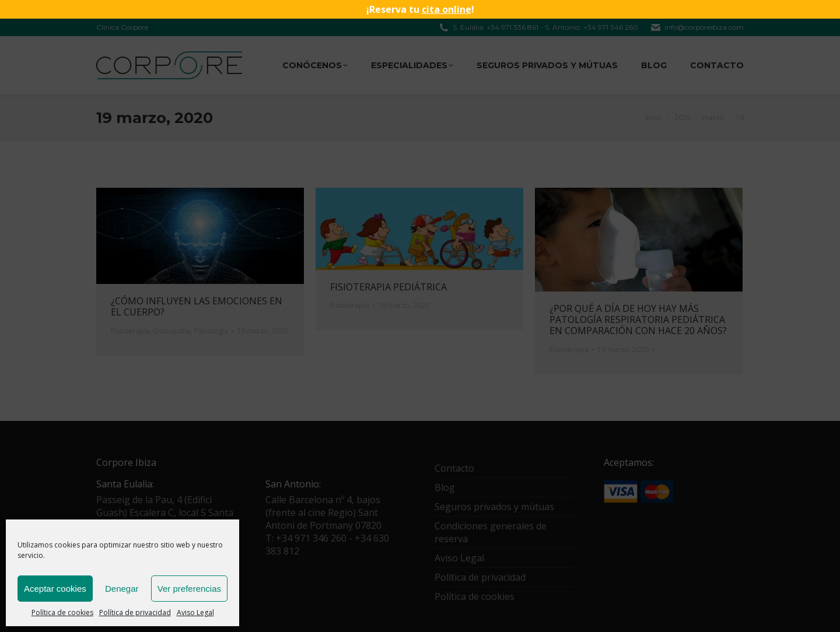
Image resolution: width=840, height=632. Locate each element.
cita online (447, 9)
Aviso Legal (195, 612)
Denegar (122, 589)
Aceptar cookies (55, 589)
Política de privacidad (135, 612)
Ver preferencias (189, 589)
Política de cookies (62, 612)
